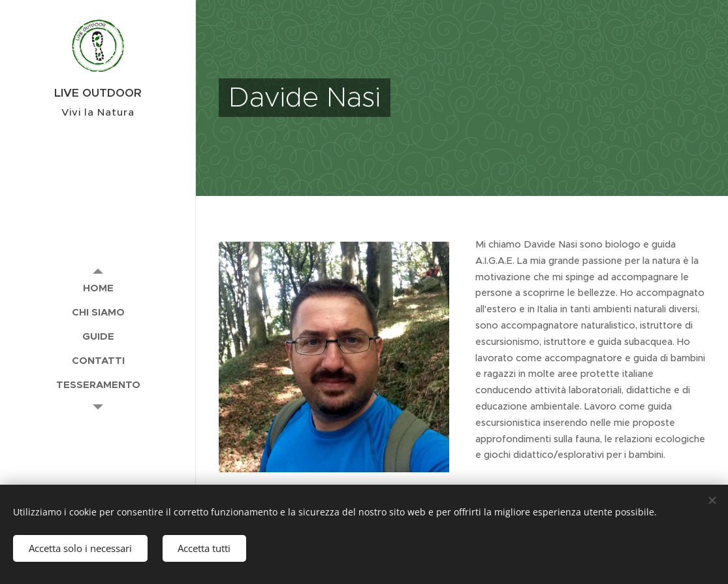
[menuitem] (98, 288)
